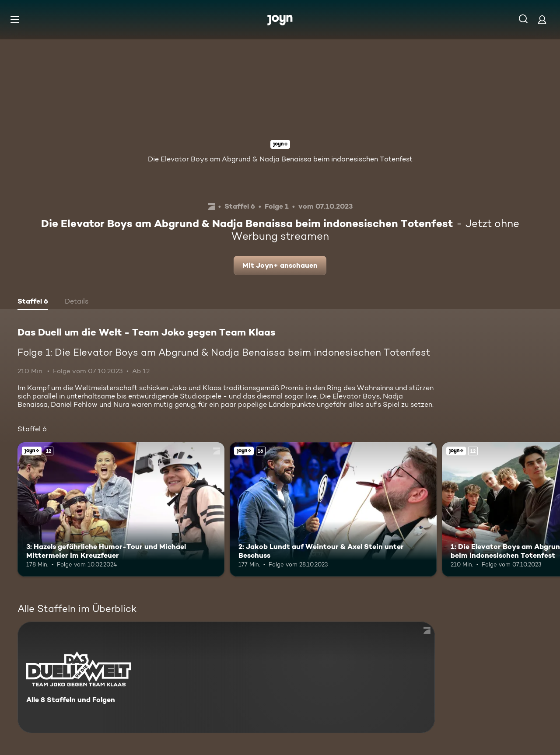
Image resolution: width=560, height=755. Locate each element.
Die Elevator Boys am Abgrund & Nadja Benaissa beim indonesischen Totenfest (280, 159)
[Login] (542, 19)
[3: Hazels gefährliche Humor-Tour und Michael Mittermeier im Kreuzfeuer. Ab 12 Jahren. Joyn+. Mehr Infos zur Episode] (121, 509)
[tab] (33, 302)
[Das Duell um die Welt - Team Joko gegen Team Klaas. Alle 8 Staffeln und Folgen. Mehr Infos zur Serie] (226, 677)
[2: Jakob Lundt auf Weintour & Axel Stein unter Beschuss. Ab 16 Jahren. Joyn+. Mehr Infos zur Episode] (333, 509)
